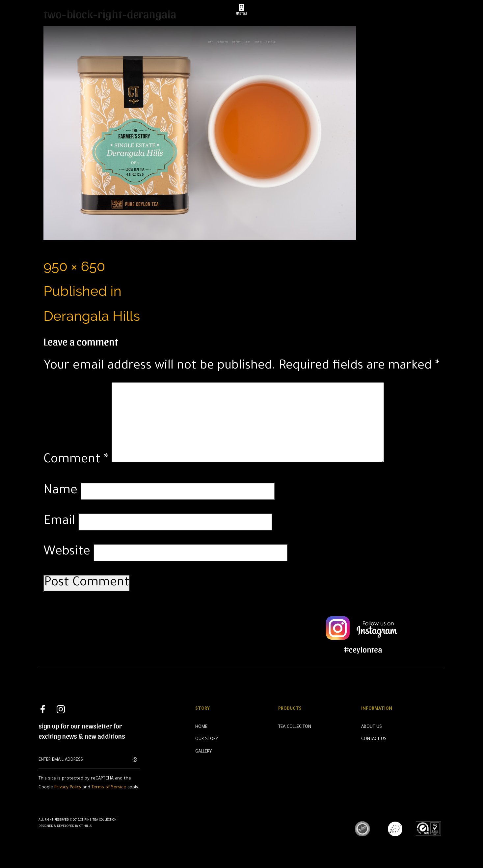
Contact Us (374, 739)
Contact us (270, 40)
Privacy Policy (68, 788)
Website (67, 552)
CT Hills (85, 826)
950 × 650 (74, 266)
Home (210, 40)
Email (59, 522)
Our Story (236, 40)
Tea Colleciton (295, 727)
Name (60, 491)
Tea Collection (222, 40)
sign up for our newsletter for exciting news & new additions (82, 731)
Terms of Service (109, 788)
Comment (76, 460)
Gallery (248, 40)
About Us (372, 727)
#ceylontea (363, 649)
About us (258, 40)
